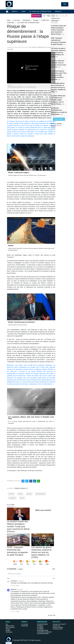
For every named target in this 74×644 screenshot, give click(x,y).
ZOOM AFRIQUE (42, 624)
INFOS (14, 11)
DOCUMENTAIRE (43, 630)
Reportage (25, 626)
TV (65, 4)
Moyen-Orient (10, 626)
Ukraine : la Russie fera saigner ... (19, 173)
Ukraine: (11, 246)
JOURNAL (40, 627)
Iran (7, 624)
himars (22, 498)
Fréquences (56, 626)
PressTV (56, 622)
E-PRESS (40, 626)
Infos (8, 622)
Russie (20, 494)
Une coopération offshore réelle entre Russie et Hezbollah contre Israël (31, 418)
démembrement (40, 494)
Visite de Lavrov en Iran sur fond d (17, 325)
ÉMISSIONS (10, 16)
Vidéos (24, 622)
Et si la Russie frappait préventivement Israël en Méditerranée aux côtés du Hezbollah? (31, 422)
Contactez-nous (58, 629)
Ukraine (11, 494)
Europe (8, 630)
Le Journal (25, 624)
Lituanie (29, 494)
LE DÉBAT (40, 629)
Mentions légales (58, 627)
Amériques (9, 632)
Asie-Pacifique (10, 627)
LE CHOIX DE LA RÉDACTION (40, 11)
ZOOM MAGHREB (43, 634)
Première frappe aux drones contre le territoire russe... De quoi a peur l (27, 175)
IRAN (24, 11)
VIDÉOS (58, 11)
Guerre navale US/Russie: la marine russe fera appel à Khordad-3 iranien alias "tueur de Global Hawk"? (31, 249)
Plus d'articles (59, 119)
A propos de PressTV (59, 624)
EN (62, 20)
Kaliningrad (12, 498)
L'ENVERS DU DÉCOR (44, 632)
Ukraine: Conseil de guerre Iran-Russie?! (22, 322)
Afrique (8, 629)
